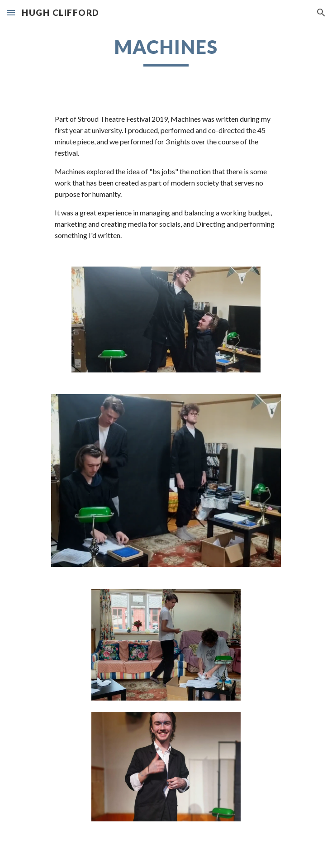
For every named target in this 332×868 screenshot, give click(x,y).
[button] (11, 12)
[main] (166, 51)
